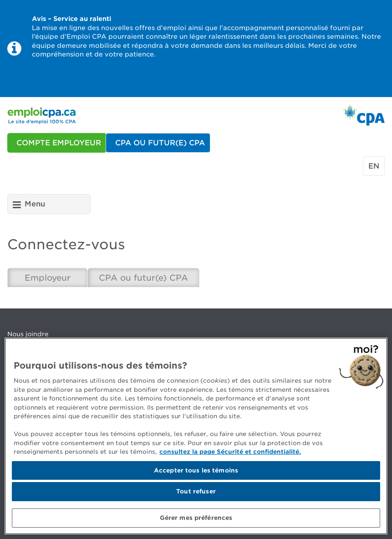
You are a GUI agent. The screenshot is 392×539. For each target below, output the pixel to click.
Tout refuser (196, 494)
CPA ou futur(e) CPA (143, 278)
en (374, 166)
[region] (196, 438)
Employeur (48, 278)
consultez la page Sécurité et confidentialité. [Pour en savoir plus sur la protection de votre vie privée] (230, 454)
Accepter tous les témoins (196, 472)
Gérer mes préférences (196, 520)
